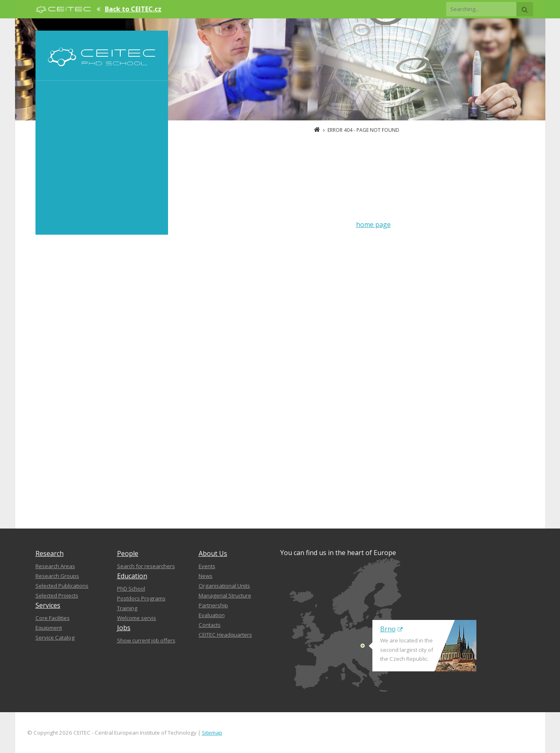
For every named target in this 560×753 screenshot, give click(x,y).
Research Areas (55, 566)
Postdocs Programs (141, 598)
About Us (213, 553)
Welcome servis (137, 618)
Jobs (124, 628)
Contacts (210, 625)
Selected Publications (62, 586)
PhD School (131, 589)
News (206, 576)
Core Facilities (53, 618)
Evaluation (212, 615)
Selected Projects (57, 595)
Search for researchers (146, 566)
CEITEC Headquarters (225, 635)
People (128, 553)
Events (207, 566)
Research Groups (57, 576)
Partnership (213, 605)
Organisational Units (224, 586)
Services (48, 605)
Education (132, 576)
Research (50, 553)
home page (373, 224)
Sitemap (212, 733)
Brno (391, 629)
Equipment (49, 628)
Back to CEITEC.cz (133, 9)
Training (127, 608)
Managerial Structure (225, 595)
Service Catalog (55, 637)
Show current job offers (146, 640)
